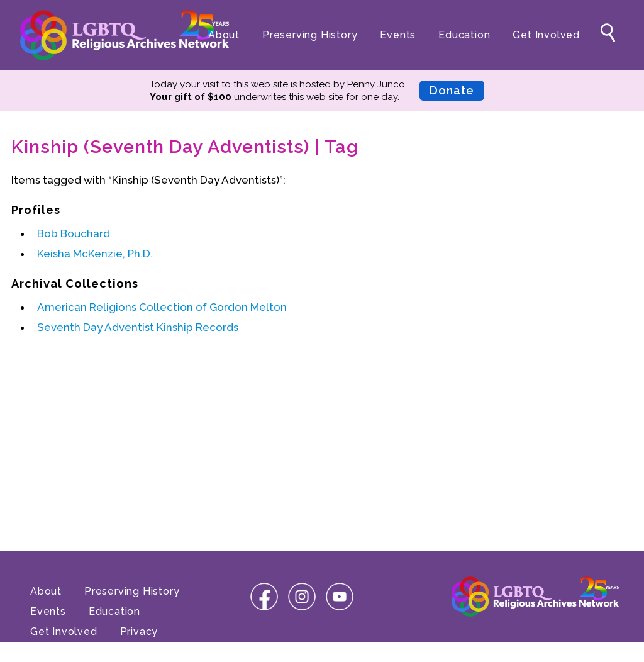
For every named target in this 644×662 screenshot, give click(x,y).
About (224, 35)
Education (464, 35)
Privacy (139, 631)
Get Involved (546, 35)
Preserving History (310, 35)
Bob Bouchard (74, 233)
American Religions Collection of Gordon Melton (162, 307)
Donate (452, 90)
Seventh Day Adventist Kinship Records (138, 327)
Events (398, 35)
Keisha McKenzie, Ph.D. (95, 254)
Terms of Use (65, 652)
